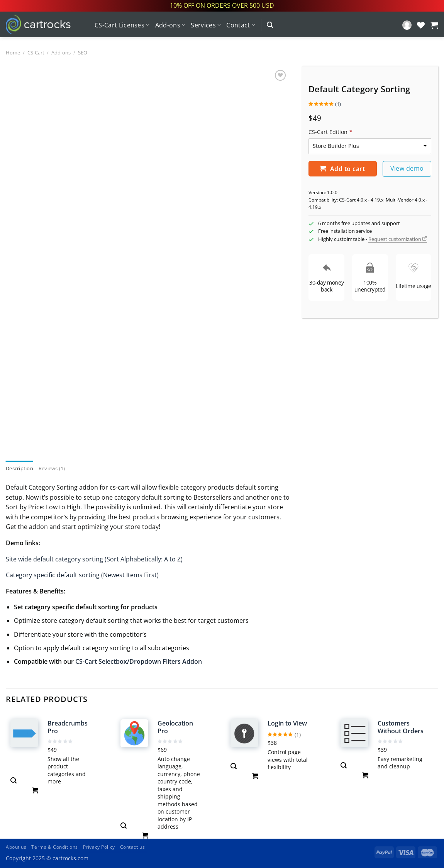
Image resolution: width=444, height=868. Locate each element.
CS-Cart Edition (330, 132)
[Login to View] (244, 733)
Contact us (133, 847)
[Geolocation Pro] (134, 733)
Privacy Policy (99, 847)
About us (16, 847)
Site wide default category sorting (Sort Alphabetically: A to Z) (94, 559)
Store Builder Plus (336, 146)
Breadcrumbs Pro (68, 727)
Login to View (287, 723)
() (325, 104)
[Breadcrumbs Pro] (24, 733)
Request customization (398, 239)
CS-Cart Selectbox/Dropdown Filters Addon (139, 661)
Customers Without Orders (401, 727)
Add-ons (170, 25)
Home (13, 53)
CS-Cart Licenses (122, 25)
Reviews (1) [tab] (52, 468)
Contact (241, 25)
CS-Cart (36, 53)
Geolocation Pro (175, 727)
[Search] (270, 25)
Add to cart (342, 169)
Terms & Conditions (54, 847)
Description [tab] (19, 468)
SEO (83, 53)
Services (206, 25)
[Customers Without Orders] (354, 733)
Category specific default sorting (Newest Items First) (82, 575)
